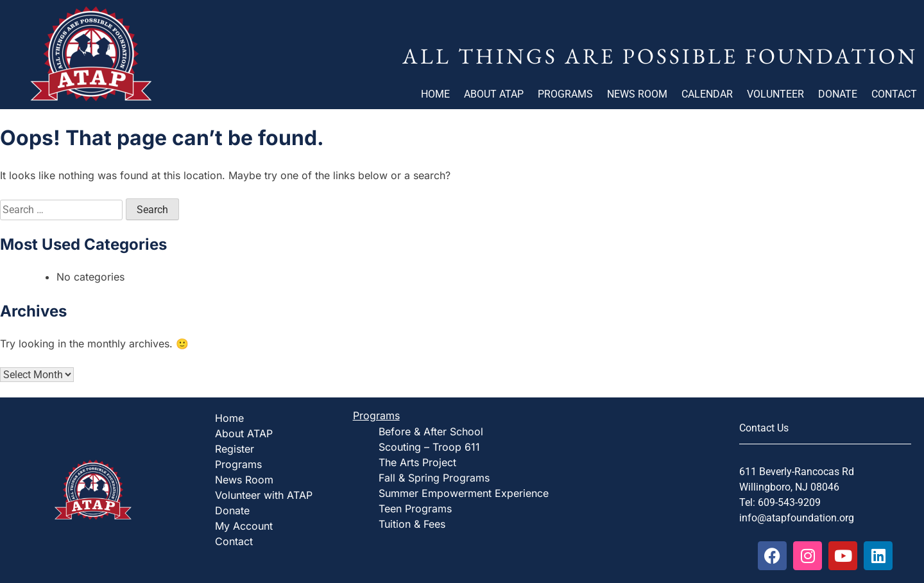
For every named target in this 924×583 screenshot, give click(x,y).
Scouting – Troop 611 (429, 447)
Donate (838, 94)
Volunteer (775, 94)
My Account (244, 526)
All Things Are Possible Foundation (660, 56)
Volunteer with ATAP (264, 495)
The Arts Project (417, 462)
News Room (637, 94)
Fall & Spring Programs (434, 478)
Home (435, 94)
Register (235, 449)
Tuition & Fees (412, 524)
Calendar (707, 94)
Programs (565, 94)
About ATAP (494, 94)
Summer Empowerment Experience (464, 493)
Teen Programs (415, 509)
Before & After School (431, 431)
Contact (894, 94)
